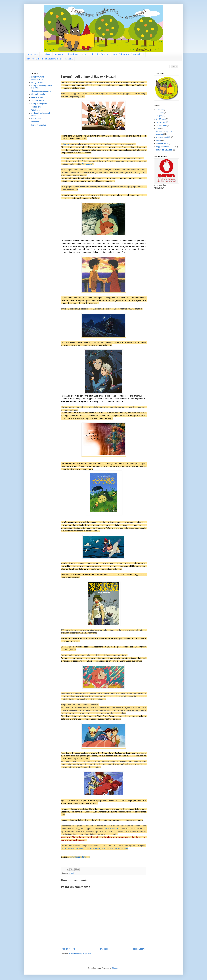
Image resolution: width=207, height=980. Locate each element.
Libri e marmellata (39, 125)
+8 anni (159, 116)
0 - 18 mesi (161, 119)
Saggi (85, 54)
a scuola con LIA (163, 137)
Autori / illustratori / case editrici (128, 54)
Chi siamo (46, 54)
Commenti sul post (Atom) (80, 953)
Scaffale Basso (38, 100)
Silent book (73, 54)
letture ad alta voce (164, 150)
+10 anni (160, 110)
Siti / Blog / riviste (100, 54)
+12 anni (160, 113)
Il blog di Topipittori (39, 104)
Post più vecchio (139, 949)
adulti (159, 140)
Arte (158, 129)
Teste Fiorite (36, 107)
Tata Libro (35, 110)
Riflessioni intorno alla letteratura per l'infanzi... (50, 59)
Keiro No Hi (87, 164)
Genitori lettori (37, 119)
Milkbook (35, 122)
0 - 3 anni (59, 54)
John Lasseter (111, 829)
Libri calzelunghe (38, 94)
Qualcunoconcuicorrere (41, 91)
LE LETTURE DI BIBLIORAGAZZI (38, 78)
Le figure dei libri (38, 82)
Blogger (115, 968)
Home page (32, 54)
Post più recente (68, 949)
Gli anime (66, 144)
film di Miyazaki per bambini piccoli (76, 848)
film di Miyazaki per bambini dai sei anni (110, 848)
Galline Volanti (37, 97)
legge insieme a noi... (165, 147)
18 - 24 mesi (161, 122)
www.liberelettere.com (80, 857)
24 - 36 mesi (161, 125)
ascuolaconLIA (162, 143)
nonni (72, 873)
